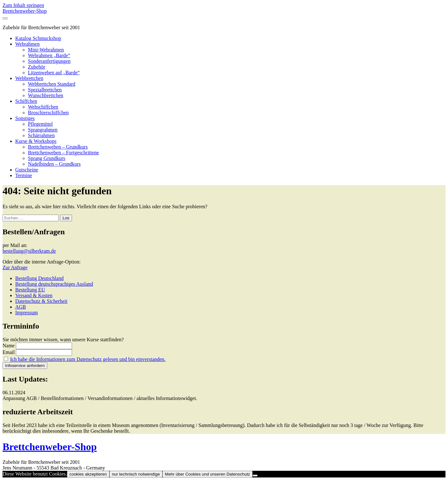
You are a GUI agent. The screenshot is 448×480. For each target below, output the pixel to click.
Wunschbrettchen (46, 95)
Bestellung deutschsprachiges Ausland (54, 284)
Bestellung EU (30, 290)
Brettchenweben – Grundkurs (58, 147)
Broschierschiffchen (48, 113)
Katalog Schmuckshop (38, 38)
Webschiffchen (43, 107)
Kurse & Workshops (36, 141)
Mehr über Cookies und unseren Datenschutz (208, 474)
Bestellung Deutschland (39, 278)
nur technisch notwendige (136, 474)
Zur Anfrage (15, 267)
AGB (21, 307)
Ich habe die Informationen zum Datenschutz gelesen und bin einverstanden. (88, 359)
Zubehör (36, 67)
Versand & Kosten (34, 295)
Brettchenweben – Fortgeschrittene (63, 153)
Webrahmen (27, 44)
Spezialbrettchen (45, 90)
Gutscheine (27, 170)
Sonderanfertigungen (49, 61)
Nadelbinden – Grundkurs (54, 164)
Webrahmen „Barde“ (49, 55)
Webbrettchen (29, 78)
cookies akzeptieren (88, 474)
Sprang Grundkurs (47, 158)
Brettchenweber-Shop (25, 11)
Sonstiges (25, 118)
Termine (24, 175)
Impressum (26, 313)
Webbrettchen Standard (52, 84)
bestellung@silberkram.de (29, 251)
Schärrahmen (41, 135)
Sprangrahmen (43, 130)
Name (9, 346)
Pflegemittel (40, 124)
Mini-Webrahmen (46, 50)
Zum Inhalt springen (23, 5)
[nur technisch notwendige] (255, 476)
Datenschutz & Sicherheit (41, 301)
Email (9, 352)
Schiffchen (26, 101)
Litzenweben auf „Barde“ (54, 73)
